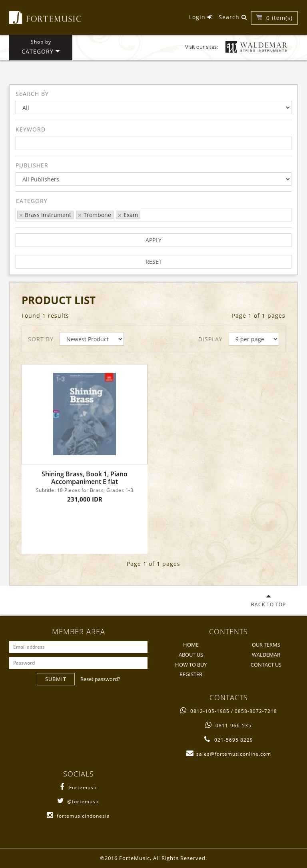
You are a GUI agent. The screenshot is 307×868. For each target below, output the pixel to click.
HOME (191, 645)
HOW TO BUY (191, 665)
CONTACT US (266, 665)
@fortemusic (79, 801)
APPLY (153, 240)
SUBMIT (56, 679)
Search (233, 17)
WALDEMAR (266, 655)
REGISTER (191, 674)
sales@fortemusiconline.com (229, 754)
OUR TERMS (266, 645)
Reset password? (100, 679)
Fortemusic (79, 787)
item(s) (279, 18)
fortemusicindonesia (78, 816)
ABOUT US (191, 655)
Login (201, 17)
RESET (154, 262)
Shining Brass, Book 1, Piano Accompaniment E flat (85, 478)
